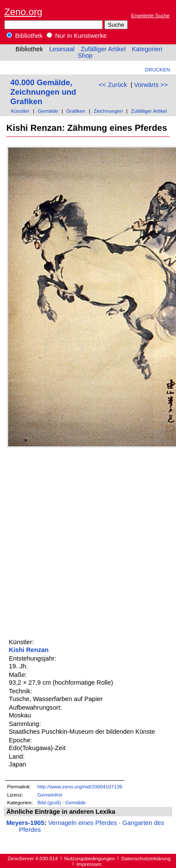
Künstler (20, 111)
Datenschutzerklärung (146, 858)
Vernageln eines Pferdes (83, 823)
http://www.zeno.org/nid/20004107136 (80, 786)
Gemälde (48, 111)
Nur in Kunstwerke (77, 36)
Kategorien (147, 49)
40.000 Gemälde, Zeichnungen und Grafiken (43, 92)
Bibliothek (25, 36)
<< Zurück (113, 85)
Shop (85, 56)
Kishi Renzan (29, 650)
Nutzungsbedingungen (90, 858)
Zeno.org (23, 12)
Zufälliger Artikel (103, 49)
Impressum (89, 864)
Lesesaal (62, 49)
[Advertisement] (88, 542)
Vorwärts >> (151, 85)
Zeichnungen (108, 111)
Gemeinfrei (50, 795)
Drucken (157, 70)
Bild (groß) (49, 802)
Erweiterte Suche (150, 15)
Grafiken (76, 111)
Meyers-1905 (25, 823)
